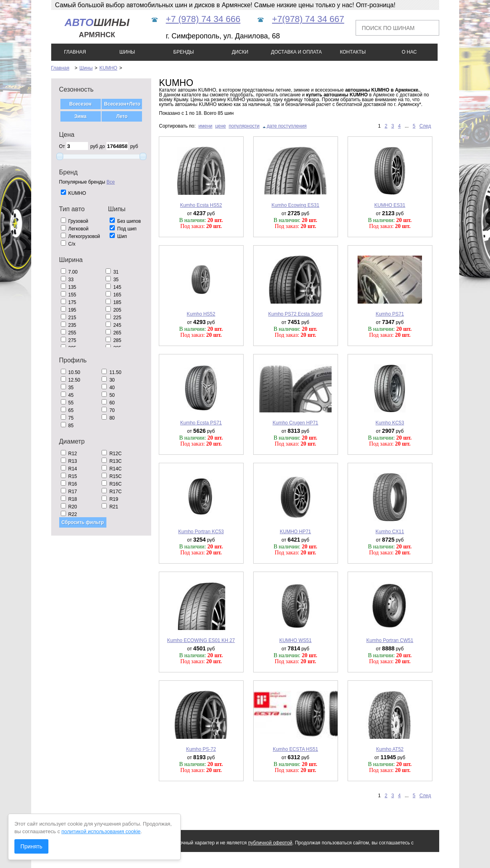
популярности (244, 126)
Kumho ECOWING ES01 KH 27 (201, 640)
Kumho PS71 (390, 314)
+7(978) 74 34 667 (308, 19)
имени (205, 126)
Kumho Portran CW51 (390, 640)
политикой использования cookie (101, 831)
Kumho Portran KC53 (201, 532)
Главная (60, 68)
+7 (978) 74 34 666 (203, 19)
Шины (86, 68)
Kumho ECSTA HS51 (295, 749)
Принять (31, 846)
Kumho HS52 (201, 314)
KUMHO (109, 68)
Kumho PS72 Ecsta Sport (295, 314)
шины (97, 28)
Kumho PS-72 (201, 749)
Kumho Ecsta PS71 (201, 423)
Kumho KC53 (390, 423)
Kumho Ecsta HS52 (201, 205)
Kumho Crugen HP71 (295, 423)
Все (111, 182)
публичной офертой (270, 843)
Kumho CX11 (390, 532)
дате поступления (287, 126)
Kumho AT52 (390, 749)
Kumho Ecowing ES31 (295, 205)
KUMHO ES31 (390, 205)
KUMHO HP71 (295, 532)
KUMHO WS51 (295, 640)
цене (221, 126)
